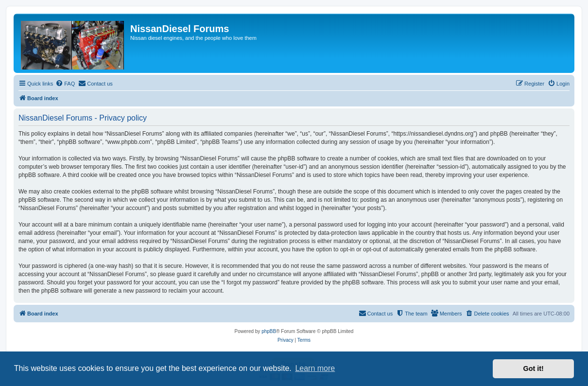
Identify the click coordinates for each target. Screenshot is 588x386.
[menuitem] (65, 84)
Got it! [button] (534, 368)
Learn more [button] (315, 368)
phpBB (269, 331)
